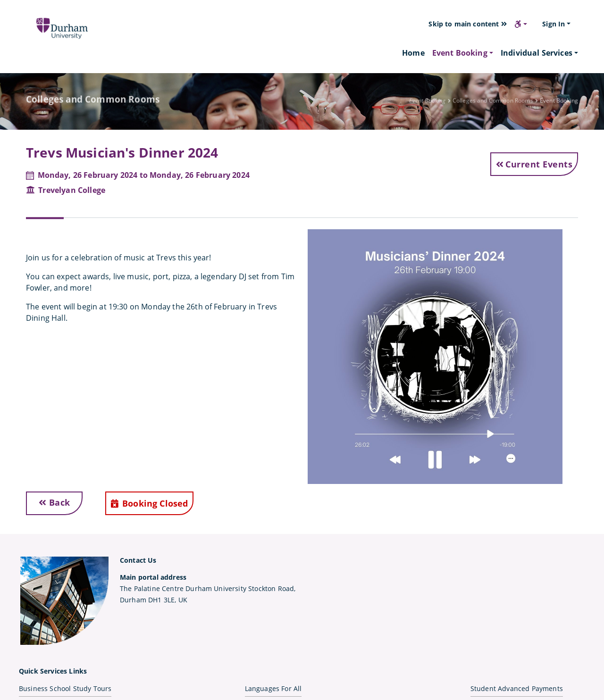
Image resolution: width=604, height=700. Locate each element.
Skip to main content (468, 24)
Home (413, 53)
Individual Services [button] (537, 53)
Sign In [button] (554, 24)
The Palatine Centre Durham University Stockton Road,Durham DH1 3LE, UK (208, 588)
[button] (521, 24)
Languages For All (273, 688)
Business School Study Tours (65, 688)
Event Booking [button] (460, 53)
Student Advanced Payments (517, 688)
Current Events (534, 164)
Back (55, 502)
